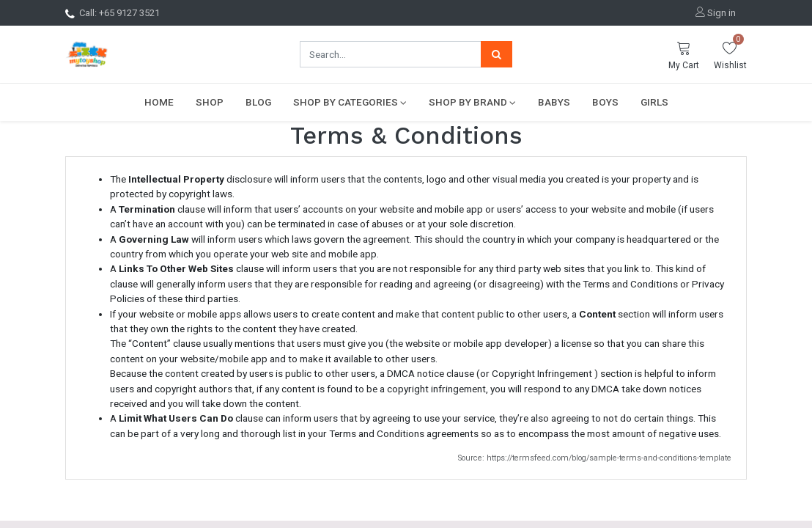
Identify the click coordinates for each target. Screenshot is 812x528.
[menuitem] (159, 102)
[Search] (497, 54)
